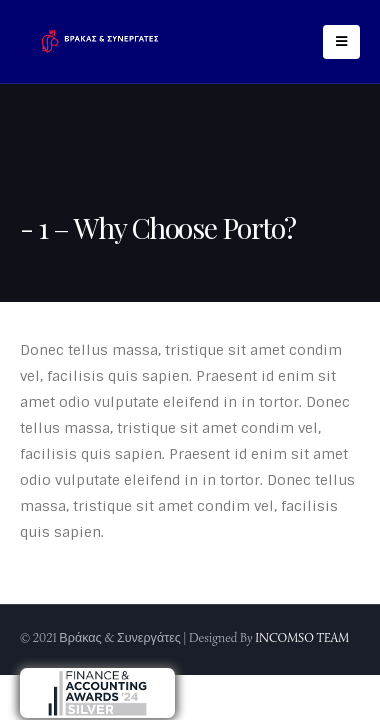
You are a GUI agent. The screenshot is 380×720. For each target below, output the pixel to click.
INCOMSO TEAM (302, 638)
